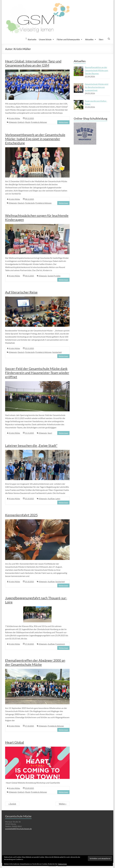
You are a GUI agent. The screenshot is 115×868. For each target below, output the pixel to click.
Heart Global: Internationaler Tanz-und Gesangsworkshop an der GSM (33, 63)
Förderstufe (30, 203)
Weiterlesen (63, 122)
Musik (28, 122)
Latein (58, 499)
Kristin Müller (14, 118)
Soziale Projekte (54, 276)
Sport (50, 433)
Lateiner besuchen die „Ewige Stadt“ (31, 445)
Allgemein (13, 122)
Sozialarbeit (57, 352)
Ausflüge (51, 499)
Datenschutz (62, 864)
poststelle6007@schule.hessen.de (18, 829)
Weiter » (63, 804)
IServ (101, 39)
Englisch (21, 122)
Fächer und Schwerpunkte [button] (70, 39)
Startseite (32, 39)
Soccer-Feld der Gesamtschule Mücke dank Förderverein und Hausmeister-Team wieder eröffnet (37, 373)
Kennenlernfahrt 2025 (21, 515)
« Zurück (12, 804)
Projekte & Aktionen (39, 122)
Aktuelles (91, 39)
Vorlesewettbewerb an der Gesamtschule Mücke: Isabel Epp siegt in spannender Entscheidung (35, 139)
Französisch (60, 644)
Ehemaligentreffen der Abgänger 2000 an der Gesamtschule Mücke (35, 662)
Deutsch (21, 203)
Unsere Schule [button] (47, 39)
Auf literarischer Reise (21, 292)
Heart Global (15, 742)
